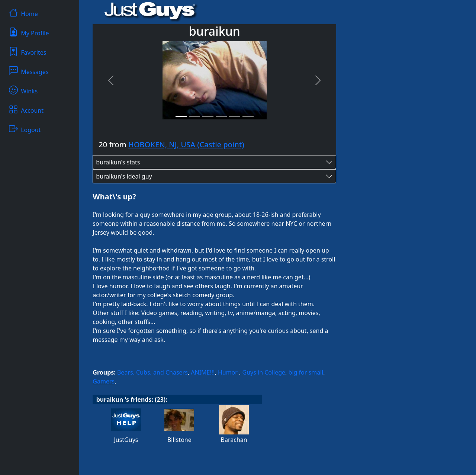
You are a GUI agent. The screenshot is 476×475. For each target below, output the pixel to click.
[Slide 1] (181, 117)
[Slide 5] (235, 117)
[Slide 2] (194, 117)
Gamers (104, 381)
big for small (306, 372)
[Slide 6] (248, 117)
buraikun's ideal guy (124, 176)
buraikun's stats (118, 162)
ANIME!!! (203, 372)
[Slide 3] (208, 117)
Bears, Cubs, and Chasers (152, 372)
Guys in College (264, 372)
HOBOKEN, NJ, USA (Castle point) (186, 145)
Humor (229, 372)
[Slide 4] (221, 117)
